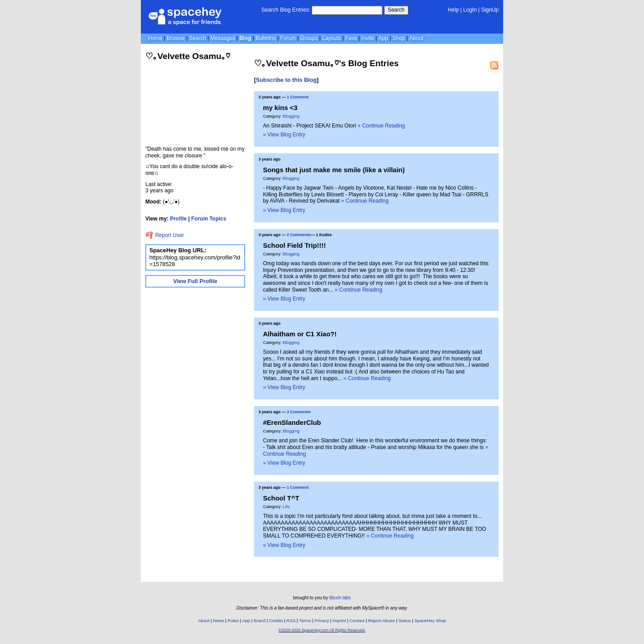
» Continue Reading (381, 126)
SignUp (490, 10)
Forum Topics (209, 219)
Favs (351, 38)
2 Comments (299, 235)
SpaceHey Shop (430, 621)
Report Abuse (381, 621)
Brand (259, 621)
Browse (176, 38)
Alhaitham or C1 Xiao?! (300, 334)
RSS (291, 621)
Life (286, 506)
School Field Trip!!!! (294, 245)
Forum (288, 38)
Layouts (331, 38)
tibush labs (340, 598)
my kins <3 (280, 108)
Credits (276, 621)
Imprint (339, 621)
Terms (305, 621)
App (383, 38)
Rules (233, 621)
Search (396, 10)
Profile (178, 219)
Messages (222, 38)
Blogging (291, 116)
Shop (398, 38)
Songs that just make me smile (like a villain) (334, 170)
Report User (165, 235)
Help (453, 10)
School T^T (281, 498)
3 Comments (299, 412)
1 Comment (298, 97)
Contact (357, 621)
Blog (245, 38)
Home (155, 38)
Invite (368, 38)
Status (405, 621)
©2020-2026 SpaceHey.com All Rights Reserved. (322, 630)
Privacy (322, 621)
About (416, 38)
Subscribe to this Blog (286, 80)
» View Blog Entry (284, 135)
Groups (309, 38)
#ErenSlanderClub (292, 422)
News (218, 621)
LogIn (470, 10)
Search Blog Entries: (286, 10)
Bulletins (265, 38)
